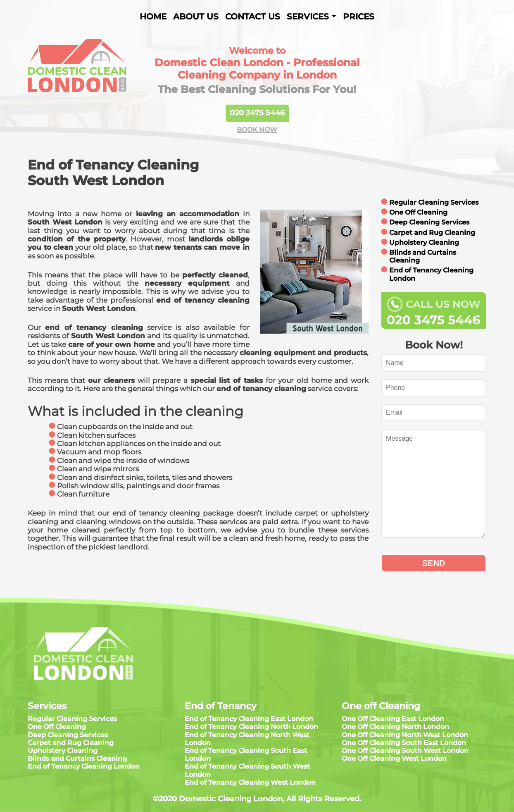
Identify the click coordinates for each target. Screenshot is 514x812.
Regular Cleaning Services (434, 202)
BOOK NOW (257, 130)
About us (196, 17)
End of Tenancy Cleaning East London (249, 719)
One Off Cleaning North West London (405, 735)
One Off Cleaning (418, 212)
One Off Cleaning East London (393, 719)
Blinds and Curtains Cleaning (77, 758)
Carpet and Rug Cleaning (432, 233)
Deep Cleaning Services (429, 222)
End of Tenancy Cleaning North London (251, 727)
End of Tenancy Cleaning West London (250, 782)
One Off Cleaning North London (395, 727)
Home (153, 17)
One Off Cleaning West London (394, 758)
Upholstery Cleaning (424, 242)
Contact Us (253, 17)
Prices (359, 17)
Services (308, 17)
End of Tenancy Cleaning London (84, 766)
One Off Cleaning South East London (404, 743)
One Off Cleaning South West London (405, 751)
